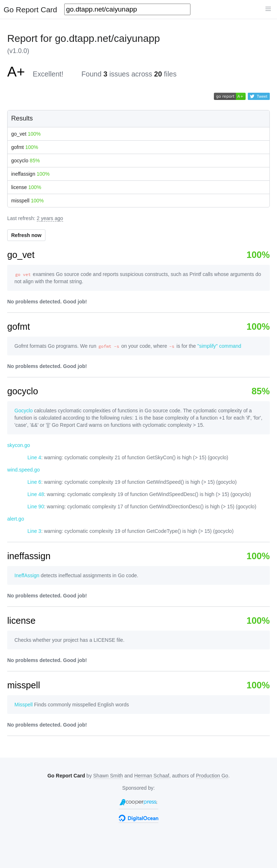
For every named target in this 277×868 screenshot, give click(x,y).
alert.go (16, 519)
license (26, 187)
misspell (27, 201)
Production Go (212, 776)
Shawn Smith (108, 776)
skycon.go (19, 445)
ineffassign (30, 174)
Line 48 (36, 494)
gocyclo (25, 161)
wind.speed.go (23, 470)
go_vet (26, 134)
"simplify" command (219, 346)
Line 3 (34, 531)
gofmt (25, 147)
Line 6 (34, 482)
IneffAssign (27, 575)
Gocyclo (24, 411)
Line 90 (36, 507)
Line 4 (34, 457)
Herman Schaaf (152, 776)
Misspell (24, 705)
